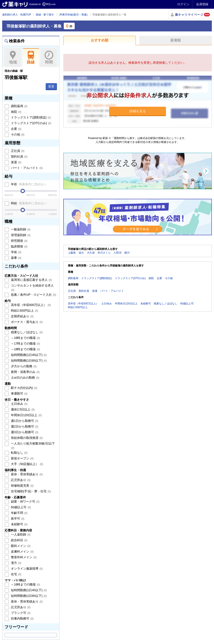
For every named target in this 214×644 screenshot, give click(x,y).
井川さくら (104, 253)
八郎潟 (117, 253)
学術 (16, 252)
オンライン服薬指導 (26, 568)
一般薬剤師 (20, 229)
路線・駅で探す (45, 15)
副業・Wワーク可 (25, 501)
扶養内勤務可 (22, 618)
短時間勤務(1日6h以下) (28, 361)
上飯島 (72, 253)
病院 (16, 112)
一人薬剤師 (20, 534)
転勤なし (19, 453)
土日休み (19, 404)
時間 (49, 58)
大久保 (91, 253)
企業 (16, 129)
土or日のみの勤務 (25, 378)
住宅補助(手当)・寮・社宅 (30, 491)
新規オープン (22, 458)
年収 (28, 184)
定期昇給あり (22, 316)
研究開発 (19, 241)
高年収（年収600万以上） (30, 305)
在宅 (16, 574)
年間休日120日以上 (26, 415)
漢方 (16, 563)
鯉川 (127, 253)
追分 (81, 253)
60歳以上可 (20, 507)
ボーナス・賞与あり (26, 322)
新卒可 (17, 519)
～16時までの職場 (25, 338)
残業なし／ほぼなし (26, 332)
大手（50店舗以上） (27, 464)
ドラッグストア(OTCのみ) (31, 123)
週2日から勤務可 (24, 426)
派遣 (16, 162)
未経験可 (19, 524)
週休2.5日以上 (22, 409)
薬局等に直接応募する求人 (31, 280)
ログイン (183, 4)
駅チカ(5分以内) (24, 388)
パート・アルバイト (26, 168)
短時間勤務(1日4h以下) (28, 355)
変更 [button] (51, 86)
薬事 (16, 258)
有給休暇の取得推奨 (26, 438)
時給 (28, 203)
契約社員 (19, 156)
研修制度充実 (22, 486)
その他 (17, 134)
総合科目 (19, 540)
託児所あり (20, 480)
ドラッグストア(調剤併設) (30, 117)
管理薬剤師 (20, 235)
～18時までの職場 (25, 349)
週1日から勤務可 (24, 421)
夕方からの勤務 (23, 366)
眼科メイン (20, 546)
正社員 (17, 151)
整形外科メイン (23, 557)
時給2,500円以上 (24, 311)
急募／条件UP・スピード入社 (33, 295)
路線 (31, 58)
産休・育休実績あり (26, 474)
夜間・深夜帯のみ (25, 372)
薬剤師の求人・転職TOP (17, 15)
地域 (13, 58)
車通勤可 (19, 393)
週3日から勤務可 (24, 432)
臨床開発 (19, 246)
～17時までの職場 (25, 343)
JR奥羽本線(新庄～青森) (73, 15)
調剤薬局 (19, 106)
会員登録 (202, 4)
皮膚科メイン (22, 551)
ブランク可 (20, 613)
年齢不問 (19, 513)
